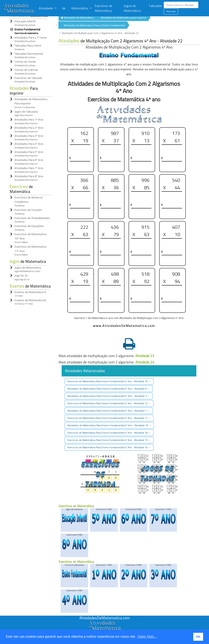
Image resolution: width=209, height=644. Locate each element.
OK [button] (198, 637)
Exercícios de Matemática (103, 8)
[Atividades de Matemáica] (104, 623)
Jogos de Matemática (132, 8)
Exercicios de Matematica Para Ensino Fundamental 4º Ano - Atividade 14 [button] (109, 447)
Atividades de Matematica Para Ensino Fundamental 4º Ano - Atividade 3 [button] (109, 396)
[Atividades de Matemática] (19, 8)
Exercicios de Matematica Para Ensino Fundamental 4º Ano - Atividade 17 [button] (109, 418)
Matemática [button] (80, 8)
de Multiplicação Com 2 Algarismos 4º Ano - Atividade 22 (121, 41)
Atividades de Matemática (77, 18)
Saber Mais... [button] (147, 637)
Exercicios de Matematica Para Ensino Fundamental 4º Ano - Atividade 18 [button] (109, 433)
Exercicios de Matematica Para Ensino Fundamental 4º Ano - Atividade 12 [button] (109, 403)
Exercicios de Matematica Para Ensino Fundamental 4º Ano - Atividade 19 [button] (109, 381)
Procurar (171, 11)
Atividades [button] (46, 8)
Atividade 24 (145, 362)
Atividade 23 (145, 356)
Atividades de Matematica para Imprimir (123, 18)
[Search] (181, 5)
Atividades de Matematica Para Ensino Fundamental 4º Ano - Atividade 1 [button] (109, 411)
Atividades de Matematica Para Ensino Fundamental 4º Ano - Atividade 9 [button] (109, 389)
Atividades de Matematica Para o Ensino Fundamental (94, 25)
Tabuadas (155, 6)
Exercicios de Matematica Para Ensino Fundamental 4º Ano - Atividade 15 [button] (109, 440)
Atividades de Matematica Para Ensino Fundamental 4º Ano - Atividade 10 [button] (109, 425)
